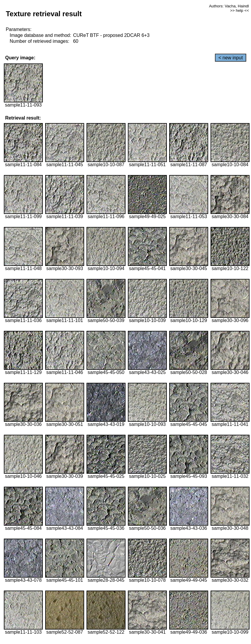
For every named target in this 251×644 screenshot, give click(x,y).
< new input (231, 58)
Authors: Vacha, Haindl (229, 6)
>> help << (239, 10)
